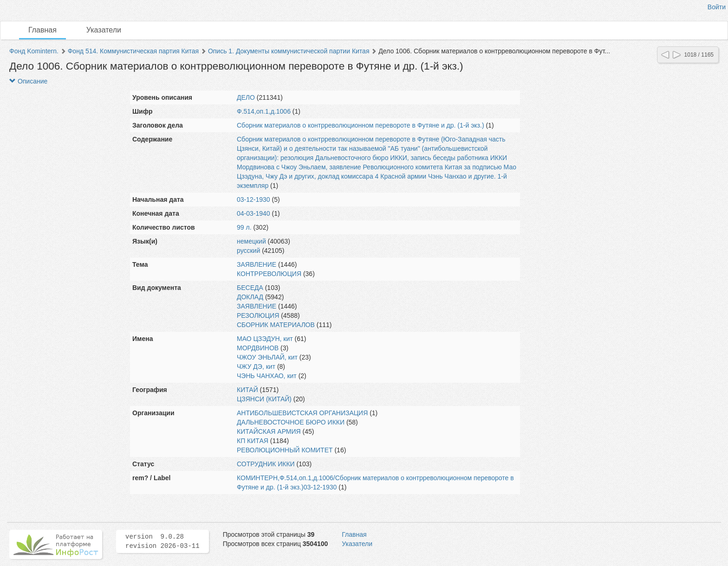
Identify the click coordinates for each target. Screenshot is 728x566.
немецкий (251, 241)
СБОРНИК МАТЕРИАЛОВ (276, 325)
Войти (717, 7)
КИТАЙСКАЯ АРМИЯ (269, 431)
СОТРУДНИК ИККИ (266, 464)
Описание (28, 81)
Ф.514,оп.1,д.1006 (264, 111)
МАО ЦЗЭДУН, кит (265, 339)
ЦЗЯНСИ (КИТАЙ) (264, 399)
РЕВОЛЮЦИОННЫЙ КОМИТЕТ (285, 450)
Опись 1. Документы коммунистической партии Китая (289, 51)
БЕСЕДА (250, 288)
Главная (42, 30)
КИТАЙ (247, 390)
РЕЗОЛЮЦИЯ (258, 315)
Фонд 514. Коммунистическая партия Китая (133, 51)
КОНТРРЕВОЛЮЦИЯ (269, 274)
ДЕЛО (246, 97)
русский (248, 251)
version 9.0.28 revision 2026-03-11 (162, 541)
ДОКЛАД (250, 297)
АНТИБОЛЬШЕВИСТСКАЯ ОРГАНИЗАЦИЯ (302, 413)
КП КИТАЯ (253, 441)
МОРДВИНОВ (258, 348)
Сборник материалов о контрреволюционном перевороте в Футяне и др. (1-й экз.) (361, 125)
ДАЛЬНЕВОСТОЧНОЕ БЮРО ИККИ (291, 422)
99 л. (244, 227)
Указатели (104, 30)
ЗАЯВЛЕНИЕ (257, 264)
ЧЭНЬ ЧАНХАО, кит (267, 376)
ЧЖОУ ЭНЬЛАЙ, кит (267, 357)
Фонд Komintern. (34, 51)
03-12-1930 (253, 199)
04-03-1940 (253, 213)
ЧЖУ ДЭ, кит (256, 367)
